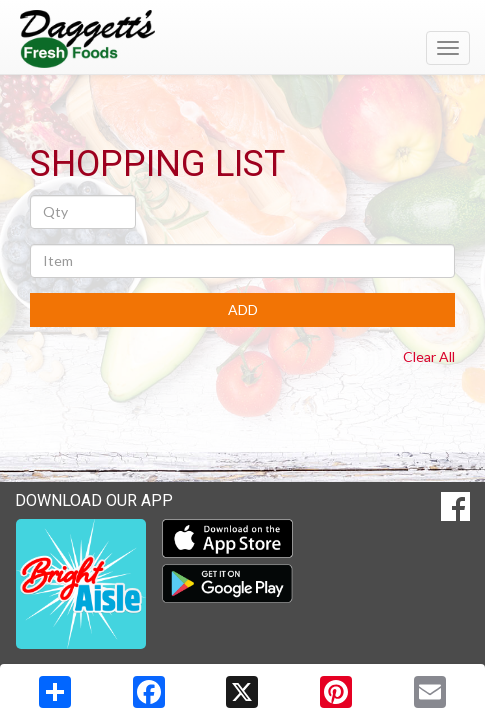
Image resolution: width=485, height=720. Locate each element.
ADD (243, 309)
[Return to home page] (242, 39)
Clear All (429, 356)
